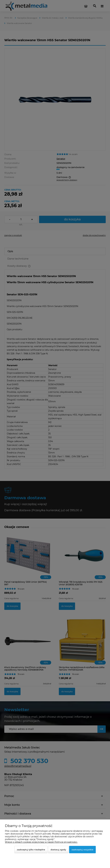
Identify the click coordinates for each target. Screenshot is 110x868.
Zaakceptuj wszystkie (82, 850)
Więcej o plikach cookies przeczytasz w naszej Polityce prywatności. (41, 842)
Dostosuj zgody (58, 850)
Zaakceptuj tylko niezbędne (31, 850)
